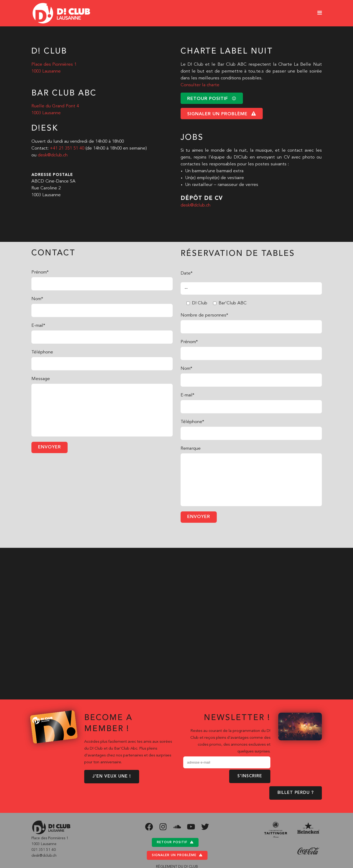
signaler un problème (222, 114)
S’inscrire (250, 776)
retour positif (212, 99)
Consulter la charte (200, 85)
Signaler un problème (177, 855)
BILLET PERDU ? (296, 793)
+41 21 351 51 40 (67, 148)
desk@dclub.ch (53, 155)
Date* (187, 273)
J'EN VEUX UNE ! (112, 776)
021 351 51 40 (44, 850)
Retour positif (175, 842)
